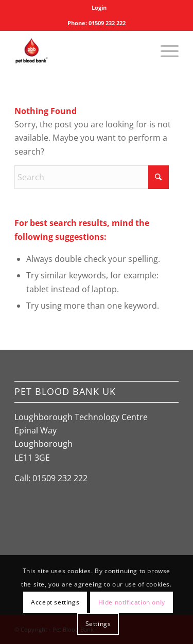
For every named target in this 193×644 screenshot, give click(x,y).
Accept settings (55, 602)
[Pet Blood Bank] (80, 51)
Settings (98, 624)
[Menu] (164, 51)
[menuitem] (99, 8)
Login (99, 7)
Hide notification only (132, 602)
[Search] (92, 177)
